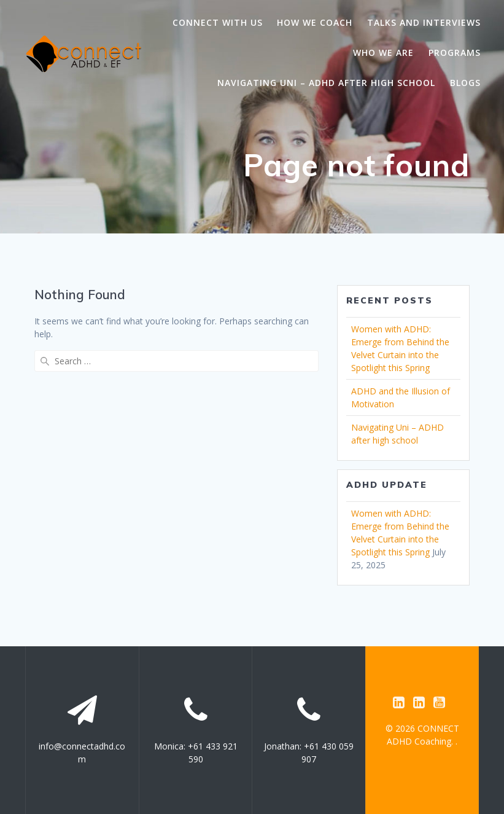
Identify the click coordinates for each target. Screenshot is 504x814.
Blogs (465, 83)
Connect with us (218, 22)
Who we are (383, 53)
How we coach (315, 22)
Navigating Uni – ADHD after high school (326, 83)
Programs (455, 53)
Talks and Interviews (424, 22)
